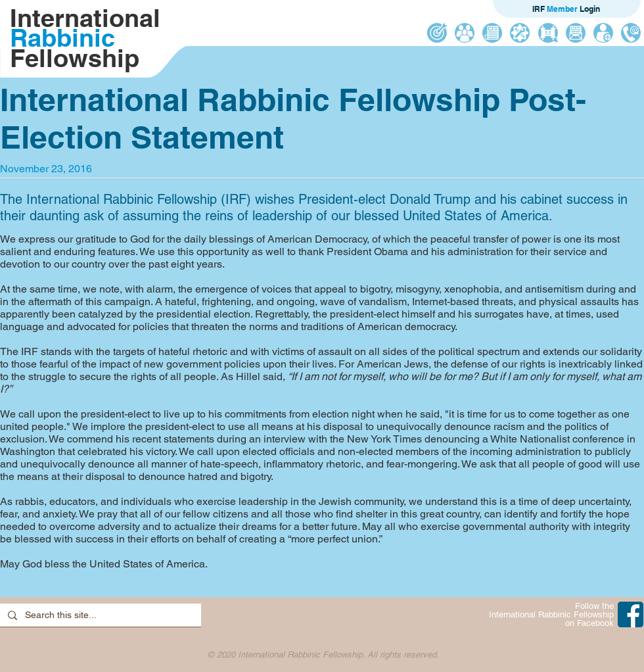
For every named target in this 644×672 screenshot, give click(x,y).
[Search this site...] (99, 615)
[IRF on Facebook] (631, 614)
